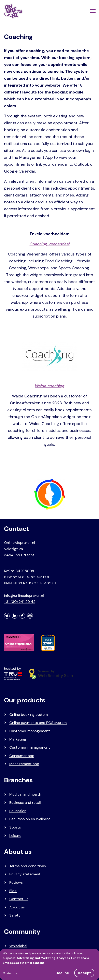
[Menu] (93, 11)
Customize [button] (10, 973)
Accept (84, 973)
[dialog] (49, 964)
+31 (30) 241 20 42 (20, 602)
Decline (62, 973)
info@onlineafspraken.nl (24, 596)
